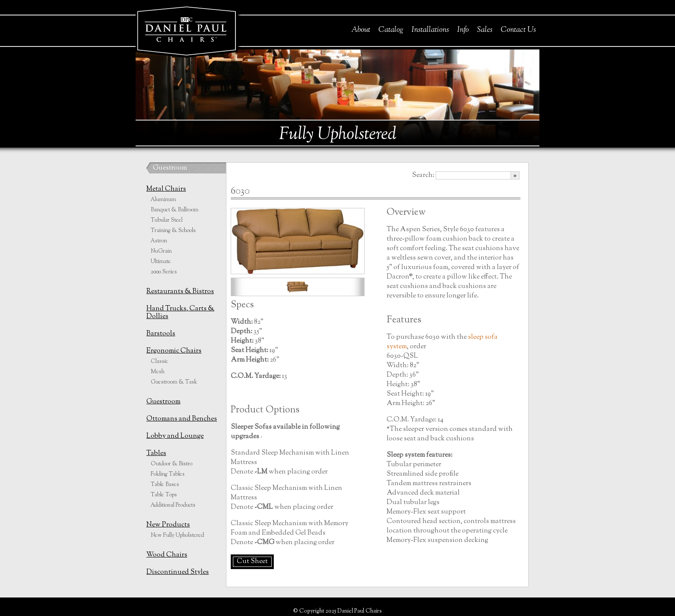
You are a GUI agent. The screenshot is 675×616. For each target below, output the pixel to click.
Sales (485, 30)
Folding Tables (168, 474)
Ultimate (161, 262)
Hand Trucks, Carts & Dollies (180, 313)
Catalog (391, 30)
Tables (156, 453)
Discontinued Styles (178, 572)
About (361, 30)
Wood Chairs (167, 555)
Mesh (158, 372)
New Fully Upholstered (177, 536)
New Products (168, 525)
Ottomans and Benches (182, 419)
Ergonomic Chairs (174, 351)
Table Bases (165, 485)
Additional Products (173, 505)
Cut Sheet (252, 562)
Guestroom (170, 168)
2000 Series (164, 272)
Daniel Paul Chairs (186, 29)
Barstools (161, 334)
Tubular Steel (167, 220)
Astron (159, 241)
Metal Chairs (166, 189)
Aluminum (163, 200)
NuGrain (161, 251)
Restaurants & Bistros (180, 292)
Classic (159, 362)
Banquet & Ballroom (175, 210)
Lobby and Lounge (175, 436)
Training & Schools (173, 231)
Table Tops (164, 495)
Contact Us (518, 30)
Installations (430, 30)
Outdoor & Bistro (172, 464)
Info (463, 30)
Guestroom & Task (174, 382)
